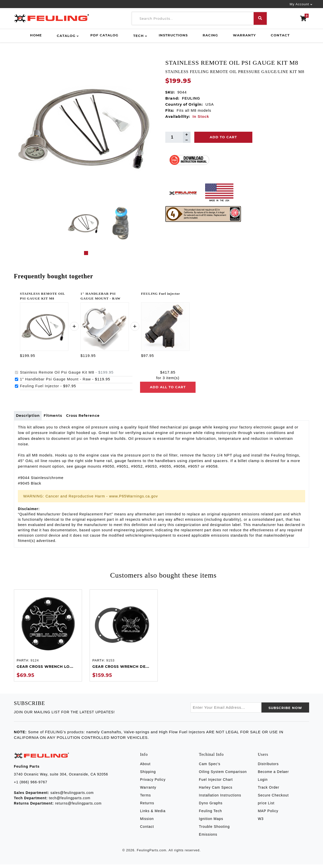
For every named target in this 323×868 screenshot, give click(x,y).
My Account (299, 4)
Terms (145, 799)
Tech (139, 36)
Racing (210, 35)
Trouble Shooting (214, 830)
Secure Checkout (273, 799)
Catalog (66, 36)
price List (266, 807)
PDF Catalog (104, 35)
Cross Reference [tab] (96, 418)
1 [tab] (86, 253)
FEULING (191, 98)
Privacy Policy (153, 783)
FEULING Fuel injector (161, 294)
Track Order (269, 791)
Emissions (208, 838)
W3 (261, 823)
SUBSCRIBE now (285, 712)
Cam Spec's (210, 768)
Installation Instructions (220, 799)
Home (36, 35)
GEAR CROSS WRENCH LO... (45, 670)
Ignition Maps (211, 823)
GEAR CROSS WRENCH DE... (121, 670)
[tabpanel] (84, 223)
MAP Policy (268, 815)
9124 (35, 664)
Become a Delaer (273, 775)
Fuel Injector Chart (216, 783)
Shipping (148, 775)
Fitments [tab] (61, 418)
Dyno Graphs (211, 807)
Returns (147, 807)
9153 (110, 664)
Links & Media (153, 815)
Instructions (173, 35)
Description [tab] (30, 418)
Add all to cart (168, 387)
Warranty (244, 35)
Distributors (268, 768)
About (145, 768)
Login (263, 783)
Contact (280, 35)
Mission (147, 823)
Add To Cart (223, 137)
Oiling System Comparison (223, 775)
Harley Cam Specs (216, 791)
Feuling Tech (210, 815)
